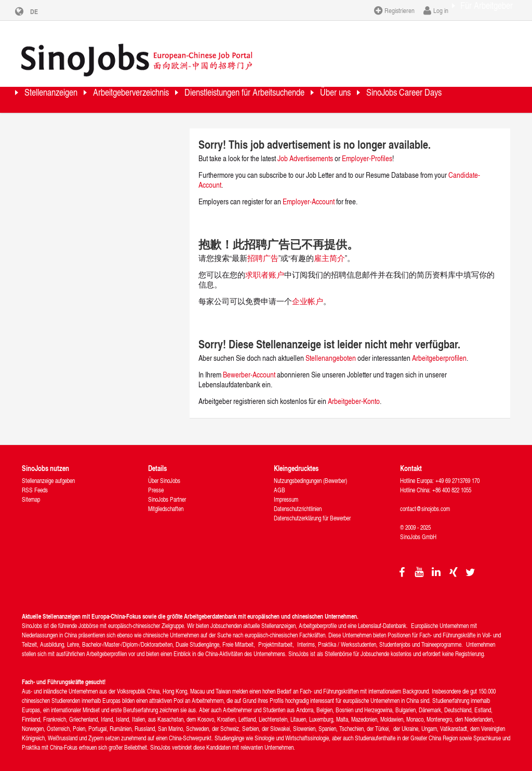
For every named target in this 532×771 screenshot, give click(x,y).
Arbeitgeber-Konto (354, 392)
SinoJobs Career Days (77, 117)
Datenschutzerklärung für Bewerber (312, 509)
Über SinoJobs (164, 472)
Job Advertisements (305, 149)
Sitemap (31, 491)
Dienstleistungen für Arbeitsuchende (322, 91)
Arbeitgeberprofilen (439, 349)
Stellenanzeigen (64, 91)
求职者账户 (265, 266)
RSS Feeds (35, 481)
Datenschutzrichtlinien (298, 500)
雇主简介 (329, 249)
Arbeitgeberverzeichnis (172, 91)
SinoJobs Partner (167, 491)
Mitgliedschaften (166, 500)
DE (42, 11)
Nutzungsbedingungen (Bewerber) (310, 472)
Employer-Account (309, 193)
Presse (156, 481)
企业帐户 (308, 292)
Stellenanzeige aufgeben (48, 472)
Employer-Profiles (367, 149)
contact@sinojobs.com (425, 500)
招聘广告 (263, 249)
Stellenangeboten (331, 349)
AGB (280, 481)
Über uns (443, 91)
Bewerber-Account (249, 366)
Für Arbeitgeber (476, 10)
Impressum (286, 491)
